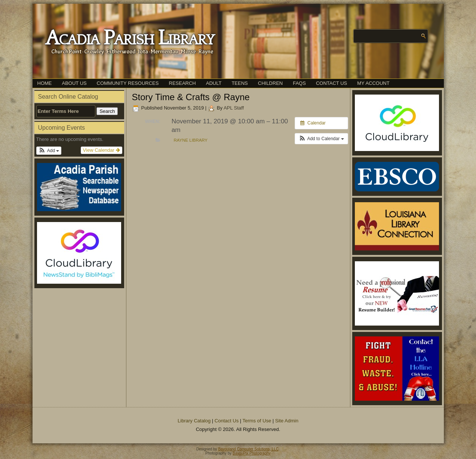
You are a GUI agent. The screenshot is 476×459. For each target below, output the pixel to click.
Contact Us (331, 83)
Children (270, 83)
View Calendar (102, 150)
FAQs (299, 83)
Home (45, 83)
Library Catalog (194, 421)
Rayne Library (191, 140)
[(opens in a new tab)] (79, 253)
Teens (239, 83)
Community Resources (128, 83)
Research (182, 83)
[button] (49, 151)
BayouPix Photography (252, 453)
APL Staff (234, 108)
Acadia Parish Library (130, 38)
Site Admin (287, 421)
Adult (214, 83)
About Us (74, 83)
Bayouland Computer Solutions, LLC (248, 449)
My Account (373, 83)
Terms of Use (257, 421)
